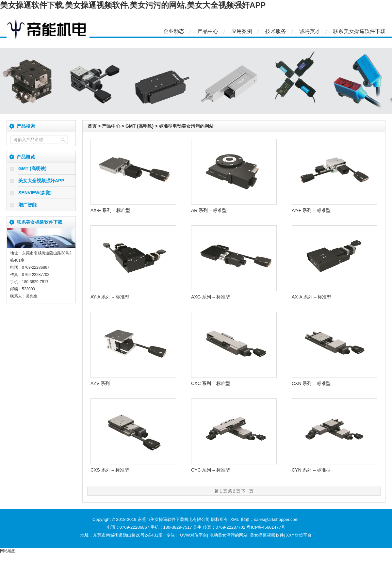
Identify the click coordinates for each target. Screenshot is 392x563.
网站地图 (8, 551)
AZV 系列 (100, 383)
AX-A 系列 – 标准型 (311, 297)
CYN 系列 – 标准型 (311, 470)
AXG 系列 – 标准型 (211, 297)
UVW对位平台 (193, 535)
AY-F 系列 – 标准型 (311, 210)
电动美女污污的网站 (229, 535)
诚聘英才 (310, 31)
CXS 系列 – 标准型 (110, 470)
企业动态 (174, 31)
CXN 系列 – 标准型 (311, 383)
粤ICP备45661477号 (266, 527)
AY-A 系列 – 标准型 (110, 297)
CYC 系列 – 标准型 (211, 470)
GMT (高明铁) (32, 169)
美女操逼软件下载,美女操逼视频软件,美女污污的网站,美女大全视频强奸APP (133, 5)
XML (235, 519)
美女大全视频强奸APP (41, 181)
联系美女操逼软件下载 (359, 31)
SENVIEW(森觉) (35, 193)
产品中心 (208, 31)
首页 (92, 126)
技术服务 (276, 31)
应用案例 (242, 31)
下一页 (247, 491)
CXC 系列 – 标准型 (211, 383)
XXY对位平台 (299, 535)
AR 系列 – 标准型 (209, 210)
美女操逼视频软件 (267, 535)
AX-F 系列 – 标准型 (110, 210)
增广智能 (27, 205)
